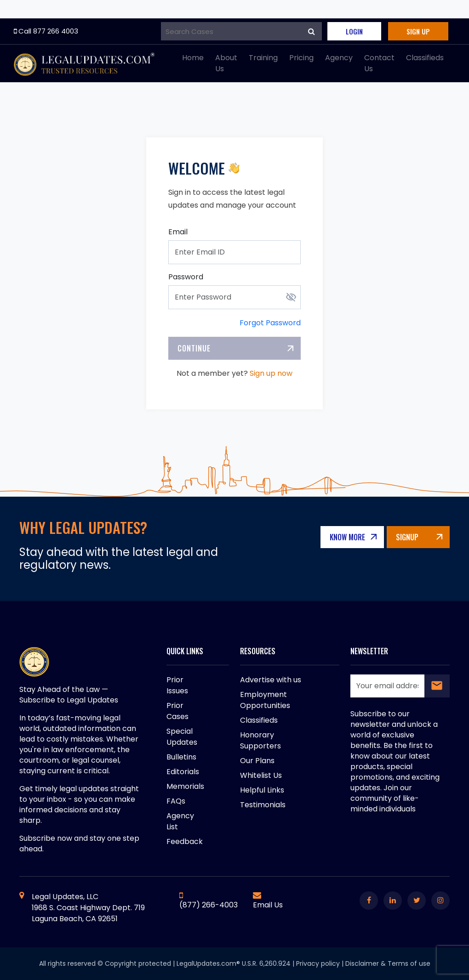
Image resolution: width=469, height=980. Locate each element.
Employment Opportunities (265, 700)
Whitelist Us (261, 775)
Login (354, 31)
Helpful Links (262, 790)
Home (193, 58)
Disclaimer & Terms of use (388, 963)
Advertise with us (271, 680)
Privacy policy (318, 963)
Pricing (301, 58)
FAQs (176, 801)
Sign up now (271, 373)
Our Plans (257, 761)
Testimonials (263, 805)
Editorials (183, 772)
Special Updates (182, 737)
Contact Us (379, 63)
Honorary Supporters (260, 740)
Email (178, 232)
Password (186, 277)
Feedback (185, 841)
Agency (339, 58)
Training (263, 58)
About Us (226, 63)
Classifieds (425, 58)
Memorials (185, 786)
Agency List (180, 821)
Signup (407, 537)
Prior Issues (177, 685)
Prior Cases (177, 711)
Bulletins (181, 757)
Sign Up (418, 31)
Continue (194, 348)
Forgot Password (270, 323)
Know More (348, 537)
